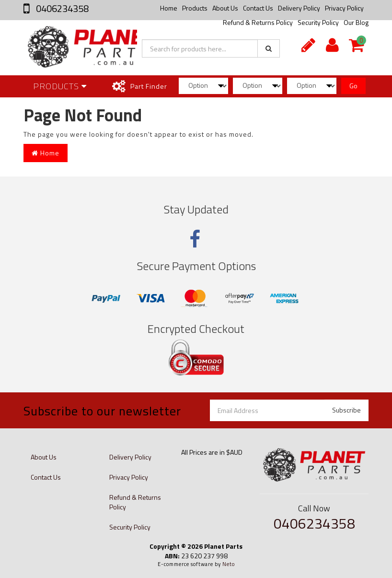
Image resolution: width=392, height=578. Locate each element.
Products (195, 8)
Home (169, 8)
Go (353, 86)
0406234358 (61, 8)
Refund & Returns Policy (135, 502)
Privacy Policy (344, 8)
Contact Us (258, 8)
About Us (225, 8)
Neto (229, 564)
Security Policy (130, 527)
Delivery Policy (299, 8)
